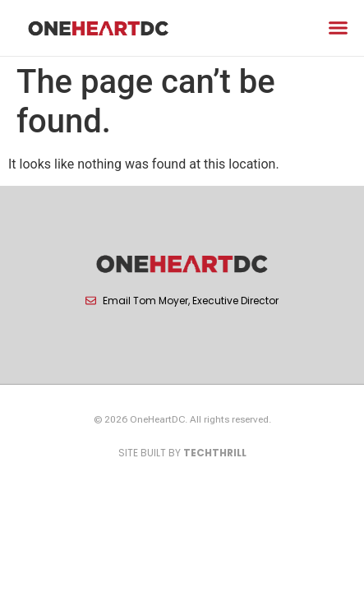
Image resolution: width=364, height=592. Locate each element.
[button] (339, 28)
